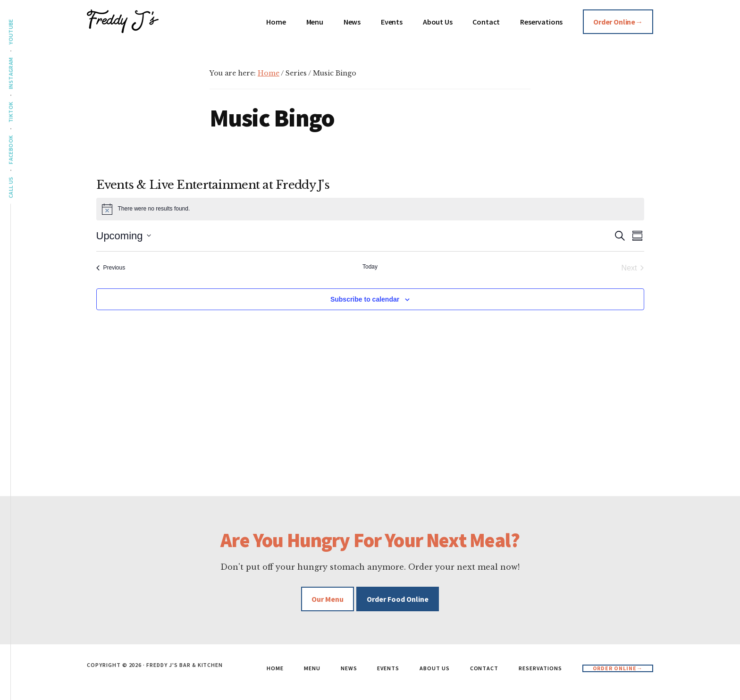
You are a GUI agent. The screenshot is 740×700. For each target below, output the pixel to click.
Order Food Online (398, 599)
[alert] (370, 209)
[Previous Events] (111, 268)
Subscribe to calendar (365, 299)
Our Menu (328, 599)
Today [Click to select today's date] (370, 267)
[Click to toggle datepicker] (124, 236)
